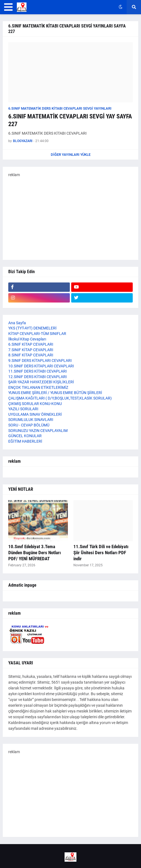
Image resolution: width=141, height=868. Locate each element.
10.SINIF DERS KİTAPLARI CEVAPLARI (41, 366)
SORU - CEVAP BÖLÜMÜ (29, 425)
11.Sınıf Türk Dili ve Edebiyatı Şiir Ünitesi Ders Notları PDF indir (101, 553)
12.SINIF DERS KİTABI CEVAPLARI (38, 377)
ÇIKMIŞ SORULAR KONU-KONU (35, 404)
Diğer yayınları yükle (71, 155)
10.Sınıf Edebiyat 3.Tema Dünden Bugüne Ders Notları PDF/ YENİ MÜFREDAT (34, 553)
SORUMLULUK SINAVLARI (31, 420)
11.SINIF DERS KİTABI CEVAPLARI (38, 371)
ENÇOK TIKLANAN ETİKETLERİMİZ (38, 387)
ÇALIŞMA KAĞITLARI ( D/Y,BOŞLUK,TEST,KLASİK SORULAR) (60, 398)
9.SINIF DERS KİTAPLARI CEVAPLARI (40, 360)
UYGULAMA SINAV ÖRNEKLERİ (35, 414)
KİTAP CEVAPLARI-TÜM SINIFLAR (37, 334)
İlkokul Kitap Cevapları (27, 339)
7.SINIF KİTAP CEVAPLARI (31, 350)
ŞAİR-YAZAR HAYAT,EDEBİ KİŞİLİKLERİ (41, 382)
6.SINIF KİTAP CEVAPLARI (31, 344)
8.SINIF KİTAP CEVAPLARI (31, 355)
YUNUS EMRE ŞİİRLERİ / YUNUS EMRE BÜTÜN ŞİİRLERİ (55, 393)
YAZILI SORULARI (23, 409)
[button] (8, 7)
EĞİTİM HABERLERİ (25, 441)
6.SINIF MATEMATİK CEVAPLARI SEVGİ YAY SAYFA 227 (70, 120)
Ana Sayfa (17, 323)
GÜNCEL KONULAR (25, 436)
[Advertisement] (70, 216)
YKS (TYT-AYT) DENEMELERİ (32, 328)
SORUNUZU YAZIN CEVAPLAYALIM (38, 431)
